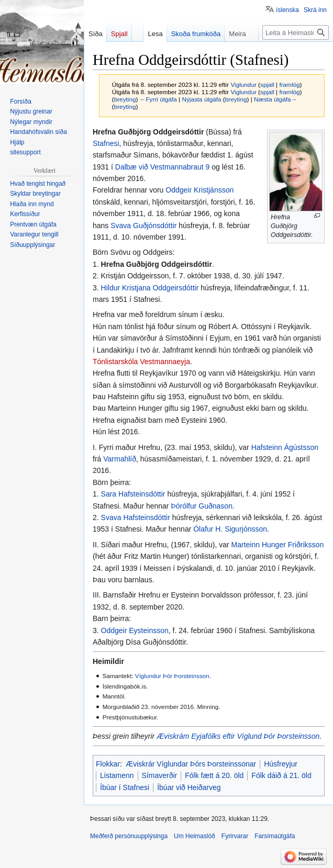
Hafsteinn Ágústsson (285, 447)
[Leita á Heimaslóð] (296, 32)
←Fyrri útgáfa (158, 99)
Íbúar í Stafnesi (125, 787)
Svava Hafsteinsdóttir (136, 517)
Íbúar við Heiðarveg (189, 787)
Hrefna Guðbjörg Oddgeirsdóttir (157, 264)
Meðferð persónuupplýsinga (129, 836)
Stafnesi (106, 143)
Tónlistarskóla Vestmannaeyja (141, 362)
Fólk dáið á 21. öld (281, 775)
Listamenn (117, 775)
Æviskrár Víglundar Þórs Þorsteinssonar (191, 764)
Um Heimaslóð (195, 836)
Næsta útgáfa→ (275, 99)
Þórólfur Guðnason (202, 506)
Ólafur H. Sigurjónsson (230, 529)
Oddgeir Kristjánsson (199, 190)
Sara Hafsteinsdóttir (133, 494)
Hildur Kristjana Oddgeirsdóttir (150, 288)
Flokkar (108, 764)
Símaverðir (160, 775)
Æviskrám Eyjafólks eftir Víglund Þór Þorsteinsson (238, 736)
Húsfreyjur (281, 764)
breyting (125, 99)
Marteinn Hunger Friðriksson (278, 545)
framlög (289, 84)
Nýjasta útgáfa (201, 99)
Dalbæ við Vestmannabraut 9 (163, 167)
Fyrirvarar (235, 836)
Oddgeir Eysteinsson (135, 630)
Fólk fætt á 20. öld (214, 775)
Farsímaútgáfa (275, 836)
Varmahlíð (120, 459)
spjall (267, 84)
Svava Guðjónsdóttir (143, 226)
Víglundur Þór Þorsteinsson (172, 676)
